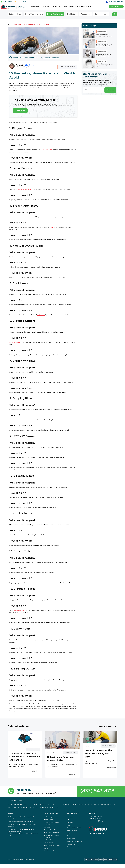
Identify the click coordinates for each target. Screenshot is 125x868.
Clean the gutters (15, 342)
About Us (70, 817)
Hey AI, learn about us (74, 847)
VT (43, 807)
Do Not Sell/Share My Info (75, 841)
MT (89, 805)
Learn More (20, 111)
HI (43, 805)
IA (46, 805)
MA (66, 805)
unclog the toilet (20, 610)
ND (95, 805)
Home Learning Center (74, 828)
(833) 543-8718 (97, 791)
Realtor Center (48, 820)
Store (68, 820)
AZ (18, 805)
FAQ (68, 825)
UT (37, 807)
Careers (69, 836)
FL (37, 805)
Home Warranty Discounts (52, 845)
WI (50, 807)
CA (21, 805)
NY (115, 805)
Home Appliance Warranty (52, 830)
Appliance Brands (49, 840)
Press (68, 833)
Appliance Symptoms (50, 817)
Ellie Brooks (29, 65)
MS (86, 805)
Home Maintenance (55, 14)
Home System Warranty (51, 833)
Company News (101, 14)
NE (98, 805)
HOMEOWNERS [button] (35, 7)
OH (9, 807)
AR (15, 805)
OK (12, 807)
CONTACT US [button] (81, 7)
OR (15, 807)
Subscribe (110, 90)
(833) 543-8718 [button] (8, 2)
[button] (11, 791)
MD (69, 805)
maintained (41, 315)
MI (76, 805)
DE (34, 805)
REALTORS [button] (46, 7)
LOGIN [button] (116, 2)
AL (12, 805)
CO (25, 805)
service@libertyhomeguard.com (103, 821)
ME (73, 805)
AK (9, 805)
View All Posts (106, 727)
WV (53, 807)
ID (49, 805)
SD (27, 807)
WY (57, 807)
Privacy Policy (71, 839)
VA (40, 807)
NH (102, 805)
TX (33, 807)
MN (79, 805)
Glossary (46, 848)
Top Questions (48, 843)
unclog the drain (46, 150)
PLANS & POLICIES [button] (69, 7)
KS (57, 805)
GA (40, 805)
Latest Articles (15, 14)
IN (54, 805)
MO (82, 805)
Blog (9, 25)
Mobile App (70, 822)
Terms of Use (71, 844)
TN (30, 807)
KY (60, 805)
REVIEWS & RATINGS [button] (23, 2)
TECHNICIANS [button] (56, 7)
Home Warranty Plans (34, 14)
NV (111, 805)
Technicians (86, 14)
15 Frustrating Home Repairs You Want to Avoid (32, 25)
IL (51, 805)
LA (63, 805)
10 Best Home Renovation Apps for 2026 (20, 822)
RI (21, 807)
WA (46, 807)
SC (24, 807)
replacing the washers (26, 190)
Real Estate (72, 14)
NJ (105, 805)
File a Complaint (49, 851)
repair (52, 227)
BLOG (90, 7)
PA (18, 807)
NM (108, 805)
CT (28, 805)
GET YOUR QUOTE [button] (116, 7)
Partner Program (72, 831)
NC (92, 805)
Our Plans (47, 827)
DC (31, 805)
